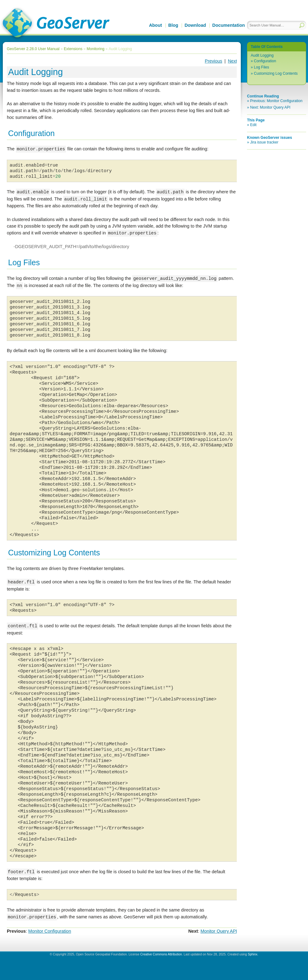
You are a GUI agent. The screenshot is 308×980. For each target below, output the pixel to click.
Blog (173, 25)
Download (195, 25)
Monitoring (95, 49)
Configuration (265, 61)
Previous (213, 61)
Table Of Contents (267, 47)
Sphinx (252, 954)
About (156, 25)
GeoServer (55, 24)
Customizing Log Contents (276, 73)
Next (232, 61)
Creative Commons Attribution (161, 954)
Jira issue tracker (264, 142)
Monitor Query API (219, 931)
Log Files (261, 67)
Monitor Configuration (50, 931)
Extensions (73, 49)
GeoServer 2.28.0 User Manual (33, 49)
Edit (253, 125)
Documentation (229, 25)
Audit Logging (262, 55)
